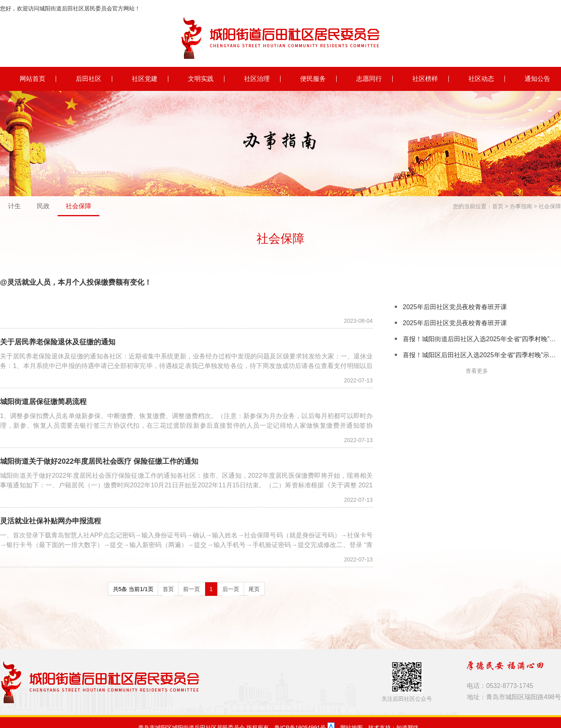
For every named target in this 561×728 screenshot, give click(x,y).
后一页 (231, 589)
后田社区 (89, 78)
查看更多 (477, 370)
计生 (14, 206)
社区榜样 (425, 78)
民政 (43, 206)
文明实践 (201, 78)
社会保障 (79, 206)
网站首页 (32, 78)
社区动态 (481, 78)
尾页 (254, 589)
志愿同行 (369, 78)
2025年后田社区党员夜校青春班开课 (455, 307)
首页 (498, 206)
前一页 (192, 589)
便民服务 (313, 78)
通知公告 (537, 78)
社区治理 (257, 78)
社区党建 (145, 78)
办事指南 (521, 206)
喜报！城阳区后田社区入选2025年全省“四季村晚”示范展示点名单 (482, 355)
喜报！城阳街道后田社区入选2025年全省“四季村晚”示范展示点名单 (482, 339)
